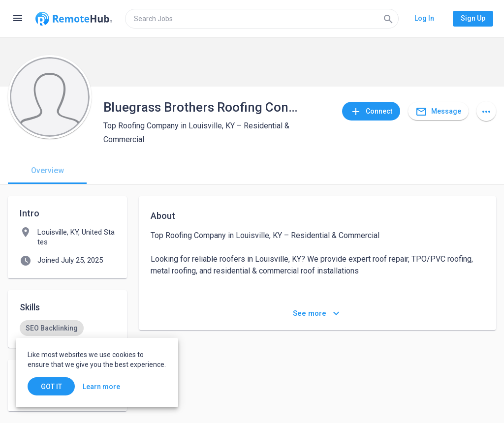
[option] (52, 328)
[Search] (388, 19)
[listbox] (67, 328)
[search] (262, 19)
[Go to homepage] (74, 19)
